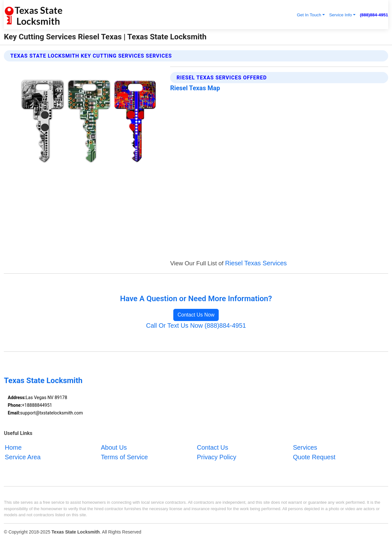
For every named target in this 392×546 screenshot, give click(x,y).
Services (305, 447)
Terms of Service (124, 457)
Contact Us (213, 447)
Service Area (23, 457)
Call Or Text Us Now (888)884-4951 (196, 325)
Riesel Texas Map (195, 88)
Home (13, 447)
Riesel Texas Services (256, 263)
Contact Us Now (196, 315)
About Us (114, 447)
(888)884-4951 (374, 15)
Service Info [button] (340, 15)
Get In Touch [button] (309, 15)
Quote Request (314, 457)
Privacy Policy (217, 457)
